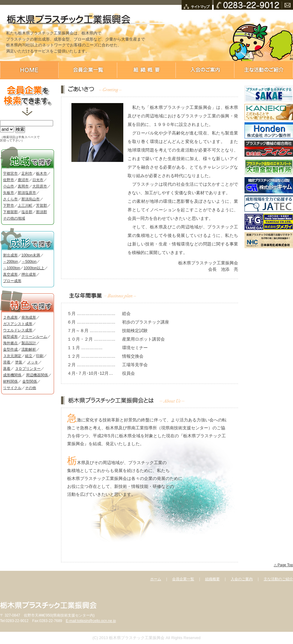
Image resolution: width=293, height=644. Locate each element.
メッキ (33, 362)
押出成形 (29, 274)
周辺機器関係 (37, 375)
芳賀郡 (42, 206)
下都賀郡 (10, 212)
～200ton (11, 262)
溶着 (7, 362)
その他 (31, 388)
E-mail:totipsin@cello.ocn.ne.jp (91, 621)
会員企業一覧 (183, 579)
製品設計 (29, 343)
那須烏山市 (31, 199)
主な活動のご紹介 (278, 579)
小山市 (9, 186)
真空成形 (10, 274)
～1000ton (11, 268)
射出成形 (10, 255)
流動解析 (29, 349)
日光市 (38, 180)
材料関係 (10, 381)
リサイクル (12, 388)
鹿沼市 (23, 180)
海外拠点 (10, 343)
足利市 (27, 174)
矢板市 (9, 193)
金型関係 (30, 381)
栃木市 (42, 174)
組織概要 (212, 579)
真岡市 (23, 186)
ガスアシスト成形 (18, 324)
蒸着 (7, 369)
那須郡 (42, 212)
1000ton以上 (34, 268)
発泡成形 (29, 317)
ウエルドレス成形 (18, 330)
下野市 (9, 206)
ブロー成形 (12, 281)
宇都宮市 (10, 174)
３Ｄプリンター (28, 369)
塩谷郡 (27, 212)
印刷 (40, 356)
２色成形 (10, 317)
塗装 (19, 362)
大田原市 (40, 186)
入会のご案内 (242, 579)
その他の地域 (14, 218)
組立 (29, 356)
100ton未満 (31, 255)
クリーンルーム (34, 337)
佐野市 (9, 180)
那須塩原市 (27, 193)
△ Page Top (283, 565)
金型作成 (10, 349)
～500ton (29, 262)
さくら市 (10, 199)
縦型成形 (10, 337)
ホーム (156, 579)
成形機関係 (12, 375)
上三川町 (25, 206)
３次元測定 (12, 356)
